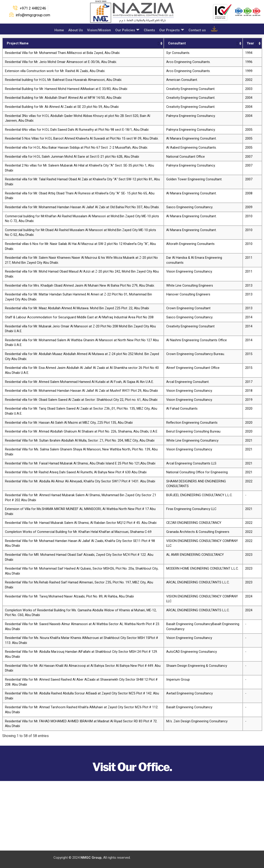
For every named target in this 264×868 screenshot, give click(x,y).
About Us (74, 29)
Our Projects (171, 30)
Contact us (197, 29)
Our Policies (127, 30)
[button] (158, 43)
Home (58, 29)
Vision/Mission (98, 29)
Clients (149, 29)
